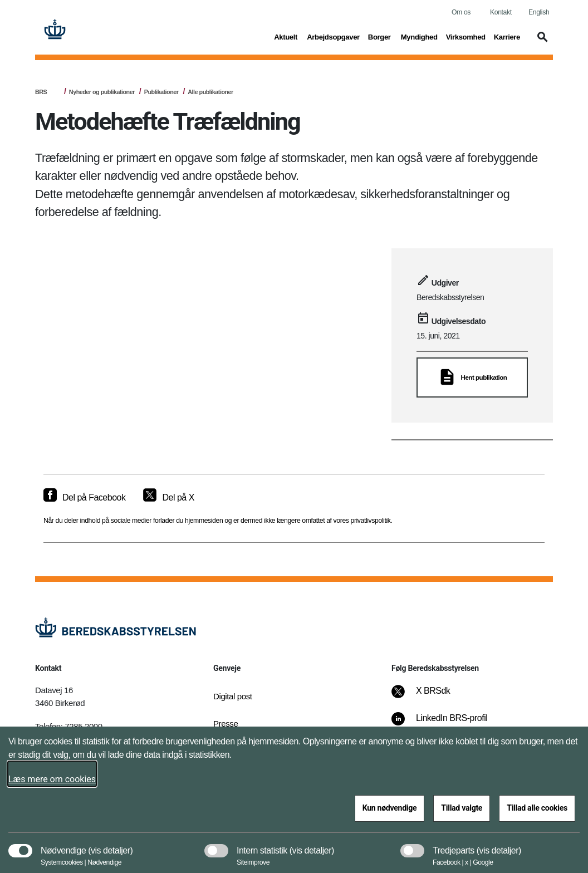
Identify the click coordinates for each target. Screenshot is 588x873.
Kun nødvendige (390, 808)
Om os (461, 12)
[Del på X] (168, 498)
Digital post (233, 696)
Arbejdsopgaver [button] (333, 36)
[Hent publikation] (472, 377)
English (539, 12)
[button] (541, 42)
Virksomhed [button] (466, 36)
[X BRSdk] (428, 697)
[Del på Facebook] (84, 498)
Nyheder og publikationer (102, 92)
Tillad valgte (462, 808)
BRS (41, 92)
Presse (226, 724)
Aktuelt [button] (286, 36)
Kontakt (501, 12)
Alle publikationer (210, 92)
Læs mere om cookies (52, 779)
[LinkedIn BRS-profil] (447, 724)
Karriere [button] (507, 36)
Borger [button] (380, 36)
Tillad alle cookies (537, 808)
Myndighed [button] (419, 36)
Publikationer (161, 92)
